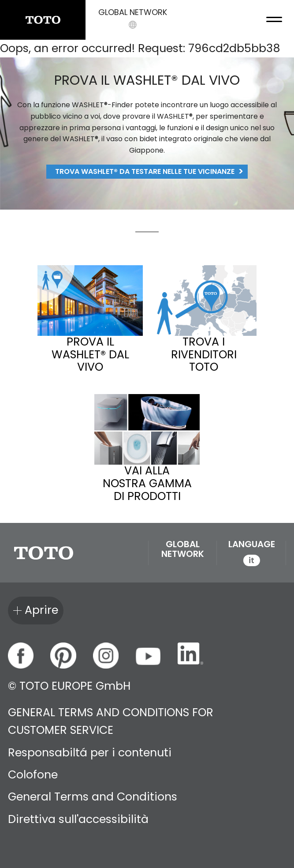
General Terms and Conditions (93, 797)
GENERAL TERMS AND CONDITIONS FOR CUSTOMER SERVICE (111, 721)
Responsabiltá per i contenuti (90, 753)
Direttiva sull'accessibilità (78, 819)
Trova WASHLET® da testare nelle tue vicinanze (145, 171)
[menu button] (274, 20)
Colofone (33, 775)
